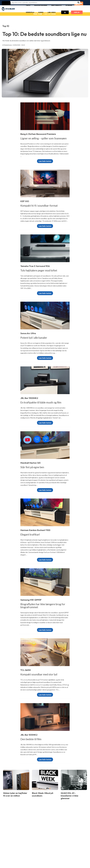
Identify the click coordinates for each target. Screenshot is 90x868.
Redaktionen (8, 45)
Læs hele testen (45, 161)
